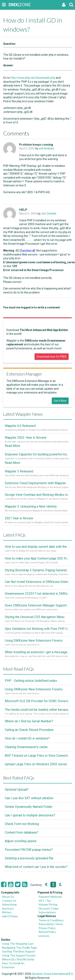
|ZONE (12, 5)
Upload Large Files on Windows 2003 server (36, 764)
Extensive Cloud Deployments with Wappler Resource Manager (37, 483)
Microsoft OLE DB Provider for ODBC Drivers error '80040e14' (37, 701)
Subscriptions (47, 912)
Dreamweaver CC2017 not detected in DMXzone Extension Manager (37, 594)
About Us (8, 897)
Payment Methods (50, 897)
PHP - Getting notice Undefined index (31, 681)
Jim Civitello (49, 214)
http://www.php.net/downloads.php (33, 78)
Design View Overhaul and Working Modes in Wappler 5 (37, 495)
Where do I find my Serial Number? (29, 721)
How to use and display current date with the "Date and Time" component (37, 547)
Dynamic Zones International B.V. (52, 974)
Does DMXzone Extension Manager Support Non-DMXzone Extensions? (37, 605)
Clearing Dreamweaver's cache (26, 747)
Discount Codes (49, 908)
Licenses (44, 936)
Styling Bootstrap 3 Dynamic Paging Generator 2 (37, 570)
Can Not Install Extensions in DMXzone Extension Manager (37, 582)
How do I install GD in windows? (27, 738)
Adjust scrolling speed (20, 841)
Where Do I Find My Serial (18, 959)
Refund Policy (47, 932)
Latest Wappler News (23, 414)
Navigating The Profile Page (19, 948)
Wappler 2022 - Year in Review (26, 438)
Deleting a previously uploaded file (29, 858)
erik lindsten (47, 148)
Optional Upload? (17, 790)
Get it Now (60, 401)
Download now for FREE (52, 357)
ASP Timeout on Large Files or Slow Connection (37, 756)
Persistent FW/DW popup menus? (29, 850)
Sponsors (8, 908)
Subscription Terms (51, 924)
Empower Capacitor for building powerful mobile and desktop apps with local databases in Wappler (37, 454)
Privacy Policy (47, 928)
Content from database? (22, 832)
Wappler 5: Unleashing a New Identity (31, 506)
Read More (12, 446)
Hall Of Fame (10, 916)
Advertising (9, 904)
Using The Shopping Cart (18, 944)
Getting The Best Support (19, 951)
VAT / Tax (45, 901)
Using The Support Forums (19, 955)
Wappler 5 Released (19, 471)
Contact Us (9, 901)
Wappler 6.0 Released (20, 426)
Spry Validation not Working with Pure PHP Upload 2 (37, 629)
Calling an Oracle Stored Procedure (29, 730)
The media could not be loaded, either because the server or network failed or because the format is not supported (37, 710)
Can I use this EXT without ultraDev (29, 798)
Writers (7, 912)
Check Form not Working (22, 824)
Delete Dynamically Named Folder (29, 807)
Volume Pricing (48, 904)
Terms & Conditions (51, 920)
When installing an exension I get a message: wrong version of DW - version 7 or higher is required (37, 652)
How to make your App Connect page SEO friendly (37, 558)
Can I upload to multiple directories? (30, 815)
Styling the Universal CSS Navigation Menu (35, 617)
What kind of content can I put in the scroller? (36, 867)
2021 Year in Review (19, 518)
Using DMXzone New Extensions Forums (34, 641)
